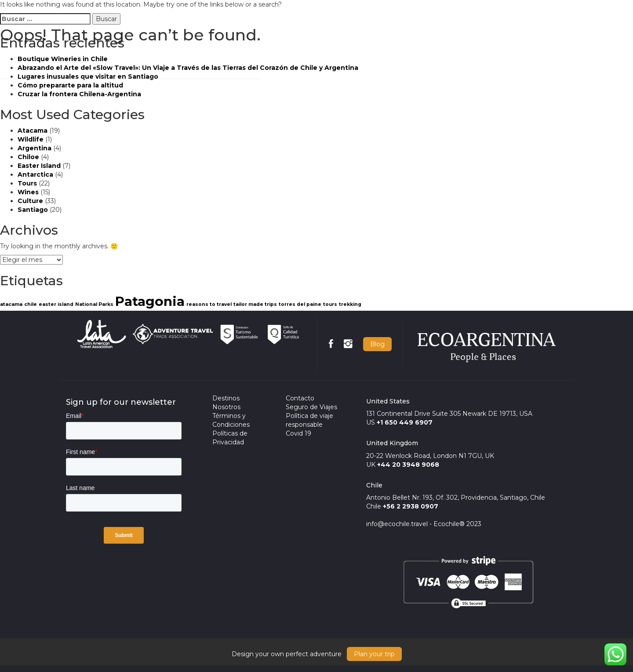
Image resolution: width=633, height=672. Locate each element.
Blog (377, 344)
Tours (27, 183)
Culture (30, 201)
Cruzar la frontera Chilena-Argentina (79, 94)
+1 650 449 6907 (405, 422)
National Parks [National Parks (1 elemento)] (94, 304)
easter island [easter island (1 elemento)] (56, 304)
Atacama (33, 131)
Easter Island (39, 166)
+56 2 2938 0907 (411, 506)
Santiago (33, 210)
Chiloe (28, 157)
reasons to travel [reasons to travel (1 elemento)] (209, 304)
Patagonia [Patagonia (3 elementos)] (150, 301)
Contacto (300, 398)
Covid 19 (298, 433)
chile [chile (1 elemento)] (31, 304)
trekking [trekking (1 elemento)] (350, 304)
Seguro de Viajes (311, 407)
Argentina (35, 148)
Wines (28, 192)
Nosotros (226, 407)
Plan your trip (374, 654)
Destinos (226, 398)
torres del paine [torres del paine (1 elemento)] (300, 304)
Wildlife (31, 139)
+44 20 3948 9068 (408, 465)
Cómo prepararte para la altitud (70, 85)
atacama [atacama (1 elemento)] (11, 304)
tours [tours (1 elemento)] (330, 304)
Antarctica (35, 174)
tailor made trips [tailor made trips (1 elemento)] (255, 304)
